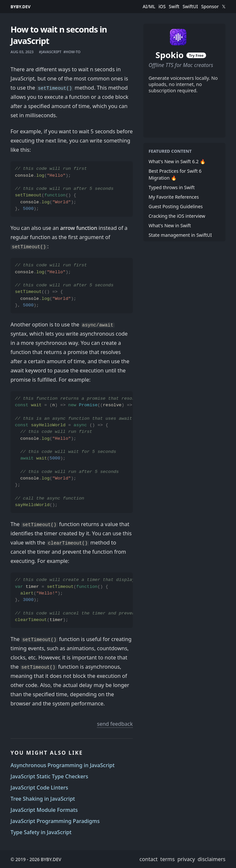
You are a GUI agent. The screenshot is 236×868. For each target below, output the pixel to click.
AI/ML (149, 7)
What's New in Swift (170, 225)
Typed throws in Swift (172, 187)
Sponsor (210, 7)
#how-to (72, 52)
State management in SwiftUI (180, 235)
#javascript (50, 52)
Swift (174, 7)
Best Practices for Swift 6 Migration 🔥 (175, 174)
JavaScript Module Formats (44, 810)
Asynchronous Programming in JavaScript (63, 765)
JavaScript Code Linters (39, 788)
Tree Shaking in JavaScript (43, 799)
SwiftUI (190, 7)
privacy (186, 859)
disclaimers (212, 859)
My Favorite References (174, 197)
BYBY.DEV (21, 7)
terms (168, 859)
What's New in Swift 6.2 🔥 (177, 161)
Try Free (196, 55)
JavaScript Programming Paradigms (55, 821)
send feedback (115, 724)
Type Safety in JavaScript (41, 832)
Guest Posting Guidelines (176, 206)
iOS (162, 7)
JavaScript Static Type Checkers (49, 776)
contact (148, 859)
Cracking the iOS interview (177, 216)
